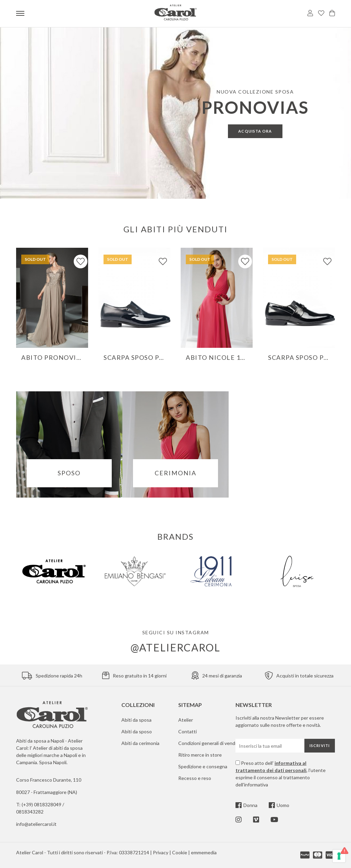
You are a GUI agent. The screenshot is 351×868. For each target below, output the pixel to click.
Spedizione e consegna (203, 766)
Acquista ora (255, 131)
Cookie (180, 852)
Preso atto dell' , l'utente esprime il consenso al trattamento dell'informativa (281, 774)
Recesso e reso (195, 778)
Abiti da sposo (137, 731)
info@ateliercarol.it (36, 824)
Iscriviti (320, 745)
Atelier (186, 720)
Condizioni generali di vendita (209, 743)
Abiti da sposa (136, 720)
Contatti (187, 731)
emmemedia (204, 852)
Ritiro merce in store (200, 755)
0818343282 (30, 812)
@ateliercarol (175, 647)
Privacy (161, 852)
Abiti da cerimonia (140, 743)
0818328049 (48, 804)
